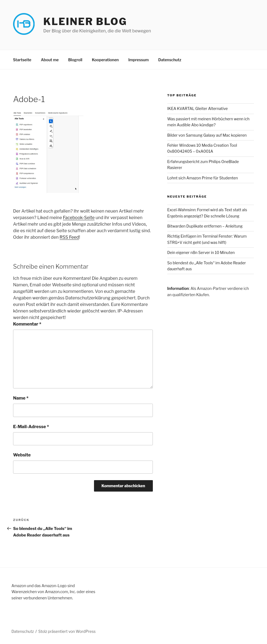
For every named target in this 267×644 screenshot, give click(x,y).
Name (21, 398)
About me (50, 60)
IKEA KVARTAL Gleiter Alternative (198, 108)
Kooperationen (105, 60)
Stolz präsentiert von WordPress (67, 631)
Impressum (139, 60)
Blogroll (75, 60)
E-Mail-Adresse (31, 427)
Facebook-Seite (79, 218)
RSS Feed (69, 237)
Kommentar (27, 324)
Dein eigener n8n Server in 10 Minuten (201, 252)
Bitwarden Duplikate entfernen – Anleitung (205, 226)
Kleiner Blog (85, 22)
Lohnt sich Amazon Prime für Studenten (203, 178)
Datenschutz (170, 60)
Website (22, 455)
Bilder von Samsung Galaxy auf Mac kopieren (207, 135)
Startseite (22, 60)
